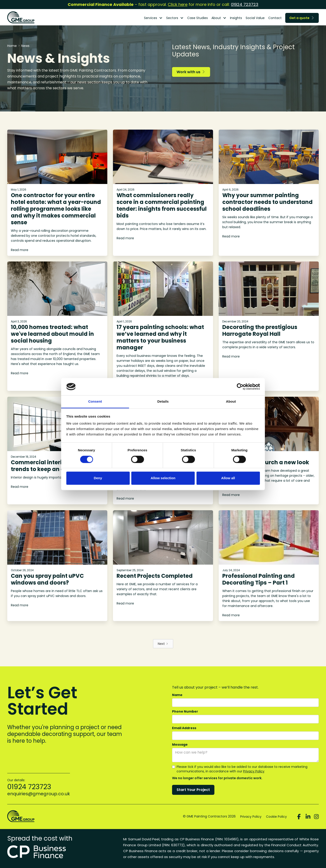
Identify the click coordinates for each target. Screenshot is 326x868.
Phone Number (185, 711)
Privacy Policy (254, 771)
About (216, 18)
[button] (153, 18)
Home (12, 46)
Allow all (228, 478)
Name (177, 695)
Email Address (184, 728)
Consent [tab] (95, 402)
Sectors (172, 18)
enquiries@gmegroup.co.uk (39, 794)
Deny (98, 478)
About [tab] (231, 402)
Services (151, 18)
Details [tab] (163, 402)
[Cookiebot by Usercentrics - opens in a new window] (240, 387)
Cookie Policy (276, 817)
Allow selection (163, 478)
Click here (178, 4)
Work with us (191, 72)
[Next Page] (163, 644)
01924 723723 (245, 4)
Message (180, 745)
